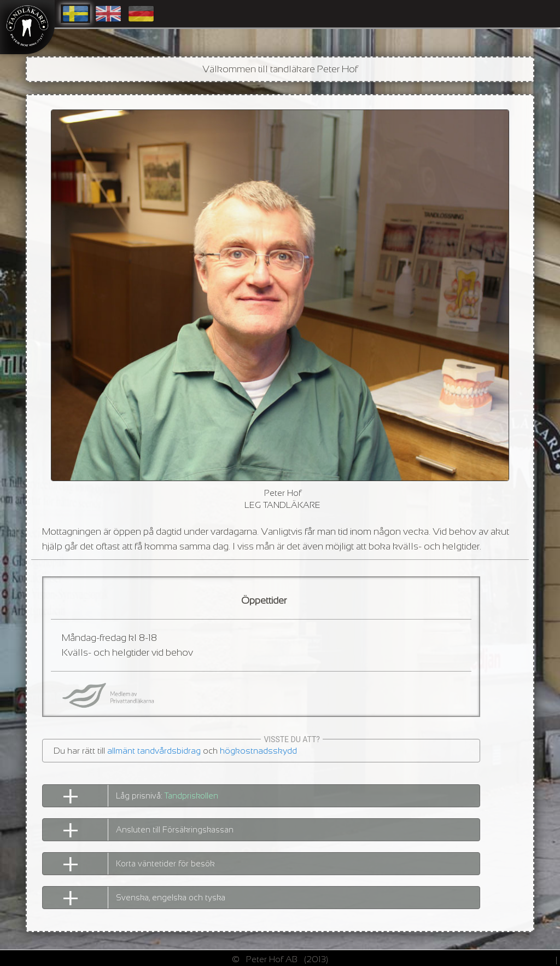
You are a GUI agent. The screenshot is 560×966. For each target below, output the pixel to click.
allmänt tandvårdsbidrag (154, 751)
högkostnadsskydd (258, 751)
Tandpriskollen (191, 796)
